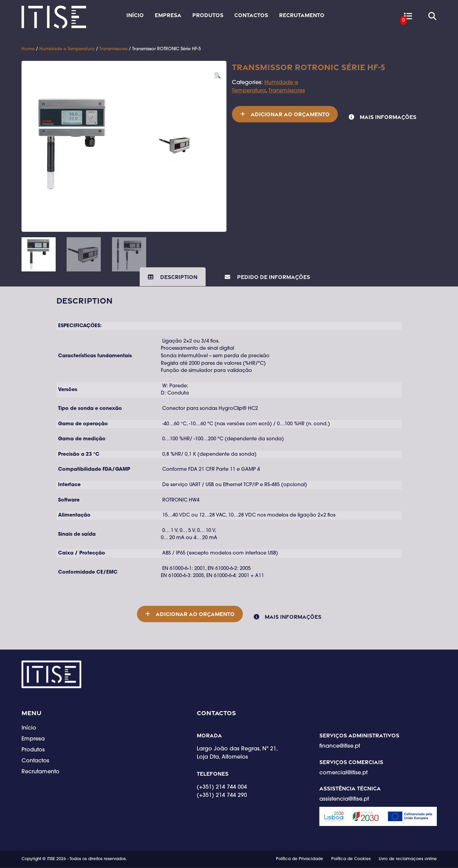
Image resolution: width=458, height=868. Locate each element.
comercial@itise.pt (343, 773)
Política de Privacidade (300, 859)
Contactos (251, 15)
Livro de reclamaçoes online (408, 859)
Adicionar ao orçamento (290, 114)
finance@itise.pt (340, 747)
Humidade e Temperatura (67, 49)
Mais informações (388, 117)
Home (28, 49)
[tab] (173, 277)
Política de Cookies (351, 859)
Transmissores (113, 49)
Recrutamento (302, 15)
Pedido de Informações (273, 277)
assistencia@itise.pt (344, 800)
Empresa (168, 15)
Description (178, 277)
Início (135, 15)
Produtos (208, 15)
